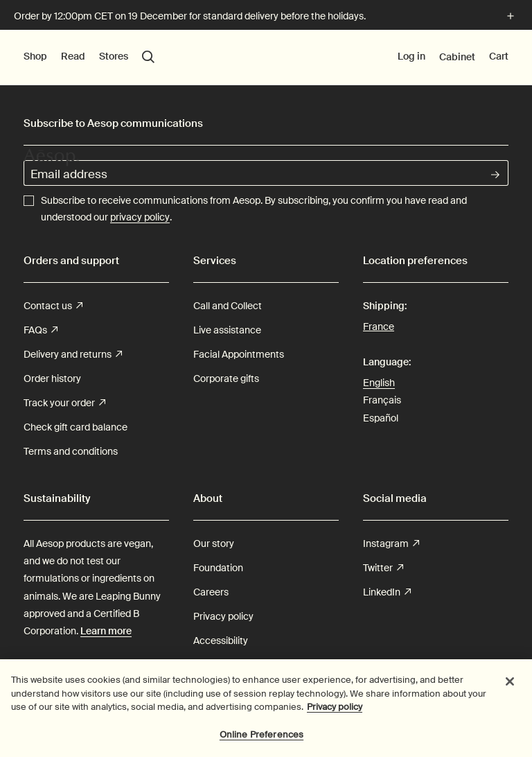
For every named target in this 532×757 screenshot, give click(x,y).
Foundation (218, 568)
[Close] (510, 688)
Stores (114, 56)
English (379, 383)
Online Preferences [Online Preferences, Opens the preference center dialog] (261, 741)
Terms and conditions (71, 451)
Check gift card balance (76, 427)
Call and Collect (228, 306)
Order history (52, 378)
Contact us (53, 306)
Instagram (391, 544)
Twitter (383, 568)
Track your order (64, 403)
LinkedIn (387, 592)
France (379, 325)
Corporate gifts (226, 378)
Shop (35, 56)
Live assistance (227, 330)
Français (382, 400)
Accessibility (221, 641)
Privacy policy (223, 616)
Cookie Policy (223, 665)
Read (73, 56)
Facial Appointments (239, 354)
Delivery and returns (73, 355)
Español (381, 418)
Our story (214, 543)
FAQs (41, 330)
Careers (211, 592)
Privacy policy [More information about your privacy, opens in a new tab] (335, 714)
